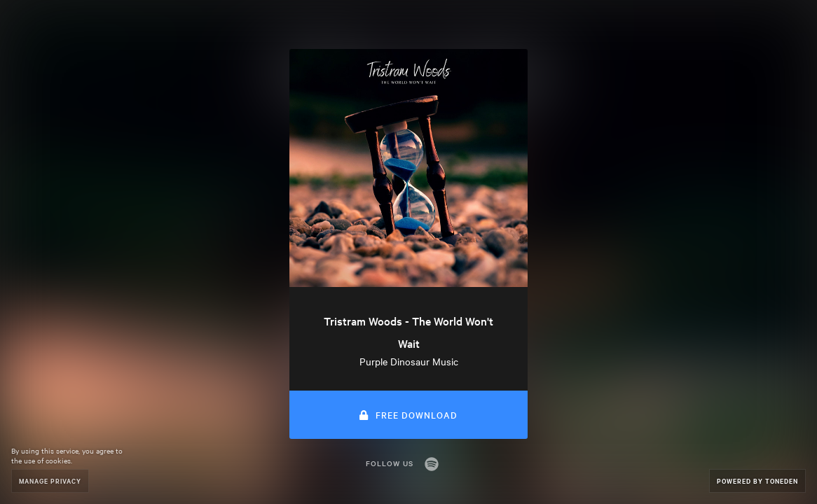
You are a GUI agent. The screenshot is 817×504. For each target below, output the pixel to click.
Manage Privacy (50, 481)
